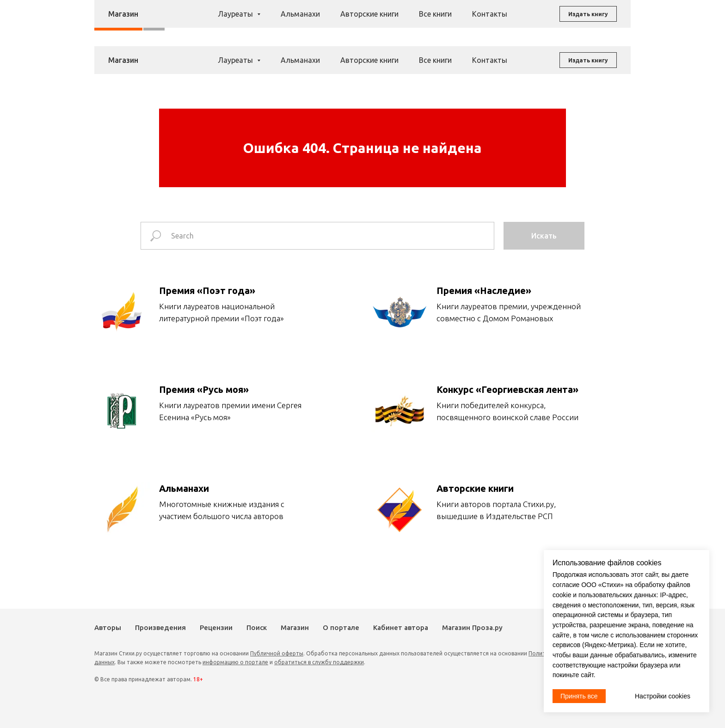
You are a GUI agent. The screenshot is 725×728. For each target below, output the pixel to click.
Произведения (339, 18)
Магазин (452, 18)
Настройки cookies (663, 696)
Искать (544, 236)
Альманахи (300, 60)
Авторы (295, 18)
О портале (341, 627)
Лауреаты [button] (236, 60)
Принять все (579, 696)
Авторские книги (369, 60)
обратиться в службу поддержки (319, 662)
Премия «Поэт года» (207, 291)
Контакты (490, 60)
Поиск (420, 18)
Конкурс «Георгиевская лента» (507, 389)
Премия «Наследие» (484, 291)
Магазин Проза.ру (472, 627)
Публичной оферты (277, 653)
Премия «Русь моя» (204, 389)
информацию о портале (235, 662)
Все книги (435, 60)
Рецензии (387, 18)
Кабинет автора (401, 627)
